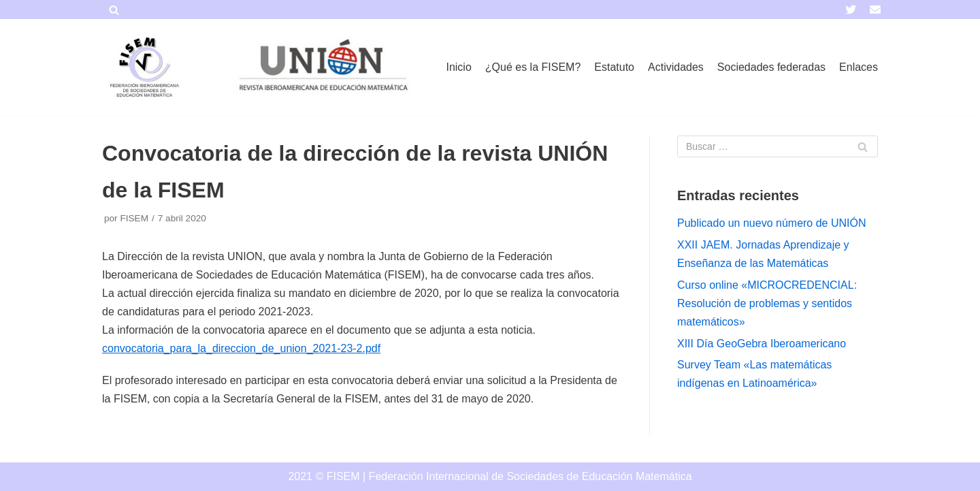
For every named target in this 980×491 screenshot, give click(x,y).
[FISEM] (143, 67)
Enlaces (859, 67)
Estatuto (614, 67)
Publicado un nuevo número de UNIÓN (772, 223)
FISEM (134, 218)
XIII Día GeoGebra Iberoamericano (762, 344)
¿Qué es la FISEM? (533, 67)
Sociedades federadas (771, 67)
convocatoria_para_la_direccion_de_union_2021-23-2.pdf (241, 348)
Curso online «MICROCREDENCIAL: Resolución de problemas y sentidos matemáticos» (767, 303)
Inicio (458, 67)
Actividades (676, 67)
